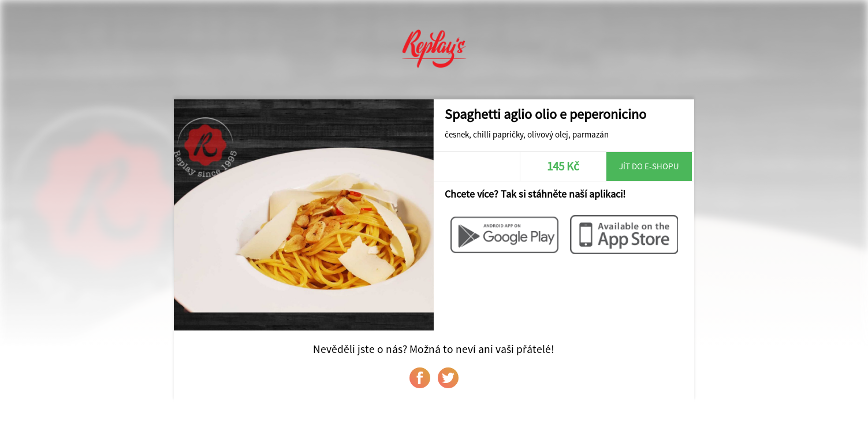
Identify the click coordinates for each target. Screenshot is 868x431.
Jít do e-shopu (649, 166)
